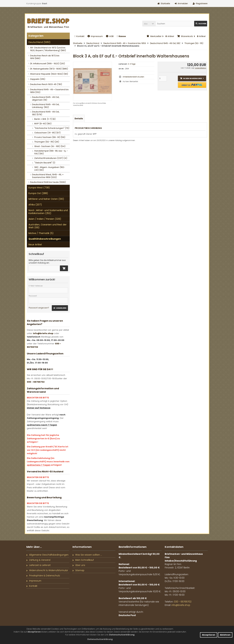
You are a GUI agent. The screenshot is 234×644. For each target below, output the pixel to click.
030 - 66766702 (36, 382)
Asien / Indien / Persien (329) (45, 219)
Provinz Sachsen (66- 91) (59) (50, 137)
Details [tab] (79, 119)
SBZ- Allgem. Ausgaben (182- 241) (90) (50, 169)
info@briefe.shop (43, 333)
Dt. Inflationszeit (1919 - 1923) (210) (47, 64)
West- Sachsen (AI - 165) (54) (50, 146)
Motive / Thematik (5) (41, 233)
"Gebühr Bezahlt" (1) (45, 163)
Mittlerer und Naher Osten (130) (46, 199)
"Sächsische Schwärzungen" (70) (52, 128)
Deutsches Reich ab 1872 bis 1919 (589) (45, 57)
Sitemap (78, 570)
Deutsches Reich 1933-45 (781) (46, 84)
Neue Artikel (35, 245)
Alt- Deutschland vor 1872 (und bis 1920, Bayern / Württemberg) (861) (48, 49)
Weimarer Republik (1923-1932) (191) (49, 74)
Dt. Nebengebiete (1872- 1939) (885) (49, 69)
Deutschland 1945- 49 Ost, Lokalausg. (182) (46, 106)
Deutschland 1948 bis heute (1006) (48, 182)
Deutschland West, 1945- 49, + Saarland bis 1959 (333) (48, 176)
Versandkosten (201, 68)
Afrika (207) (35, 205)
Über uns (79, 565)
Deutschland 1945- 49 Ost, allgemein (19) (46, 98)
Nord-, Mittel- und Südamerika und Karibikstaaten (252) (48, 212)
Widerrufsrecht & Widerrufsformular (47, 570)
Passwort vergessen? (39, 308)
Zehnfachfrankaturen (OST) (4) (51, 158)
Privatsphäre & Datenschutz (43, 576)
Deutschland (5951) (39, 42)
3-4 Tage (132, 64)
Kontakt (79, 36)
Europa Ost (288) (38, 193)
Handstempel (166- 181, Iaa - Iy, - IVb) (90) (51, 152)
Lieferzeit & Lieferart (39, 565)
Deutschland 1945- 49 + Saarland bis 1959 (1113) (49, 91)
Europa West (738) (39, 188)
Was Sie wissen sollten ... (87, 555)
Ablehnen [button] (225, 635)
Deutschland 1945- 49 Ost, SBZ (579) (46, 113)
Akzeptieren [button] (209, 635)
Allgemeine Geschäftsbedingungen (47, 555)
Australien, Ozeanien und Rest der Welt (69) (47, 226)
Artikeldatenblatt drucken (133, 77)
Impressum (95, 36)
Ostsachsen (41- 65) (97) (47, 133)
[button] (149, 24)
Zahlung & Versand (38, 560)
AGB (110, 36)
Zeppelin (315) (38, 79)
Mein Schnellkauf (83, 560)
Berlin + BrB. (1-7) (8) (45, 119)
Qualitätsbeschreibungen (45, 239)
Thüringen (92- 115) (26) (47, 142)
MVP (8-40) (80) (43, 124)
